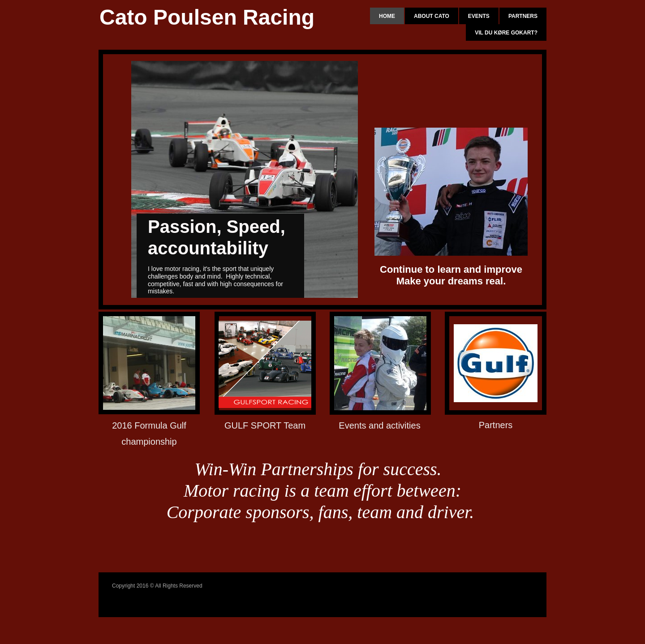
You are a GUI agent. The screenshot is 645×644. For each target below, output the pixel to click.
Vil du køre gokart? (506, 33)
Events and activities (379, 425)
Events (479, 16)
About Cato (432, 16)
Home (387, 16)
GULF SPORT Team (265, 425)
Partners (523, 16)
